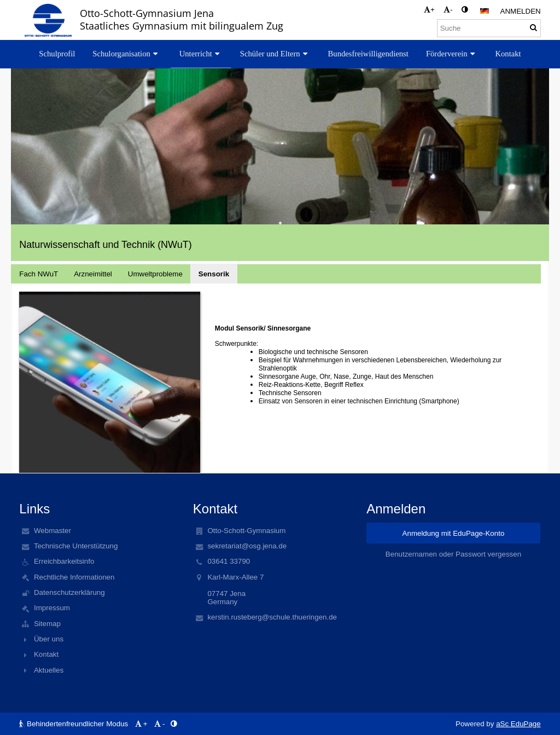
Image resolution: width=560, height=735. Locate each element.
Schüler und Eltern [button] (275, 54)
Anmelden (521, 11)
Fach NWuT (39, 274)
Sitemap (47, 624)
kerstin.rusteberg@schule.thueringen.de (272, 617)
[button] (485, 11)
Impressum (52, 608)
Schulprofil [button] (57, 54)
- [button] (448, 10)
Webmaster (52, 531)
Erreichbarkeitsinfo (64, 561)
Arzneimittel (93, 274)
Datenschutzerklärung (69, 592)
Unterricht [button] (201, 54)
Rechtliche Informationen (74, 577)
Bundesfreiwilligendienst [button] (368, 54)
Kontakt (46, 654)
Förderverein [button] (452, 54)
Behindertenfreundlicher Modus (75, 724)
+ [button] (429, 10)
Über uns (49, 639)
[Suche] (489, 28)
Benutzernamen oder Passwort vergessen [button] (453, 554)
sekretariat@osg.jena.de (247, 546)
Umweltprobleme (155, 274)
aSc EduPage (518, 724)
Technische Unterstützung (76, 546)
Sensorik (214, 274)
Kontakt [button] (508, 54)
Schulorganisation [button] (126, 54)
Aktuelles (49, 670)
